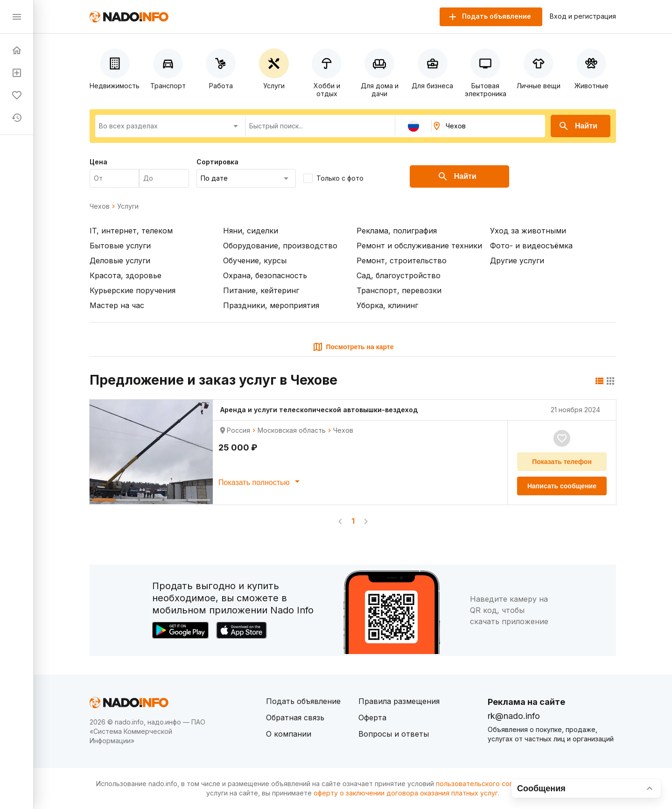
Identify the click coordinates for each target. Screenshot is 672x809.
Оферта (372, 718)
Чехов (100, 206)
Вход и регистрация (583, 16)
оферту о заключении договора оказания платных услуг (406, 793)
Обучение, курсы (255, 260)
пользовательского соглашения (488, 784)
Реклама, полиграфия (397, 231)
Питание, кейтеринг (261, 290)
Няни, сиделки (251, 231)
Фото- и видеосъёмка (531, 246)
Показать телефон (562, 462)
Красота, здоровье (126, 275)
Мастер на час (117, 305)
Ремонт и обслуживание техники (419, 246)
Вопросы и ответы (394, 734)
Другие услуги (517, 260)
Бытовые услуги (120, 246)
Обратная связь (295, 718)
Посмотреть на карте (353, 347)
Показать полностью (261, 481)
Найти (578, 126)
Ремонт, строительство (402, 260)
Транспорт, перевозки (399, 290)
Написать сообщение (562, 486)
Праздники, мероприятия (271, 305)
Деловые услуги (120, 260)
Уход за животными (528, 231)
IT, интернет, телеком (131, 231)
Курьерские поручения (133, 290)
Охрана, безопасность (265, 275)
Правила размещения (399, 701)
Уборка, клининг (387, 305)
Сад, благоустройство (399, 275)
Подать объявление (303, 701)
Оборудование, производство (280, 246)
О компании (289, 734)
